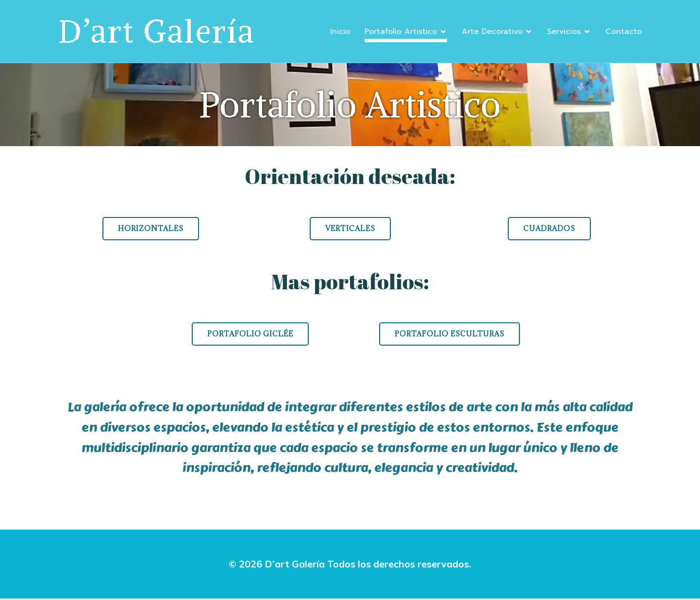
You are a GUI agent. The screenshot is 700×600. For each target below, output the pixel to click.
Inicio (340, 32)
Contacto (624, 32)
